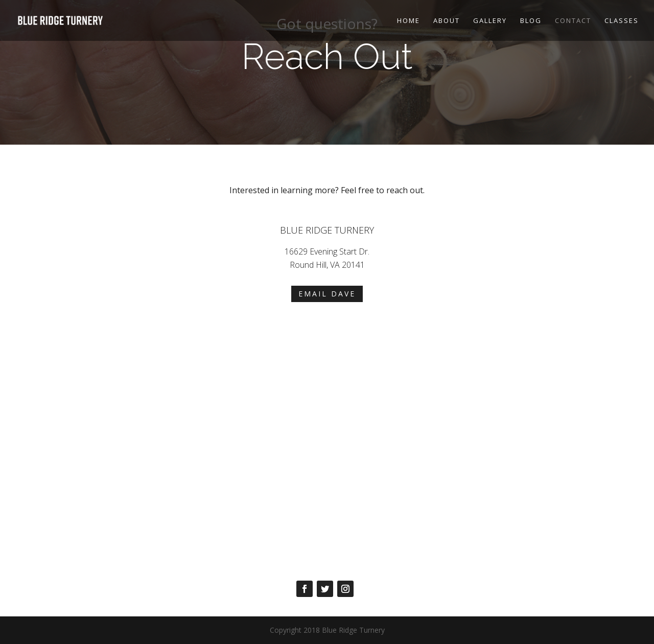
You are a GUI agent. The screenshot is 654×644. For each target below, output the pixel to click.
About (447, 21)
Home (408, 21)
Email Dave (327, 294)
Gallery (490, 21)
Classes (622, 21)
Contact (573, 21)
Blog (531, 21)
